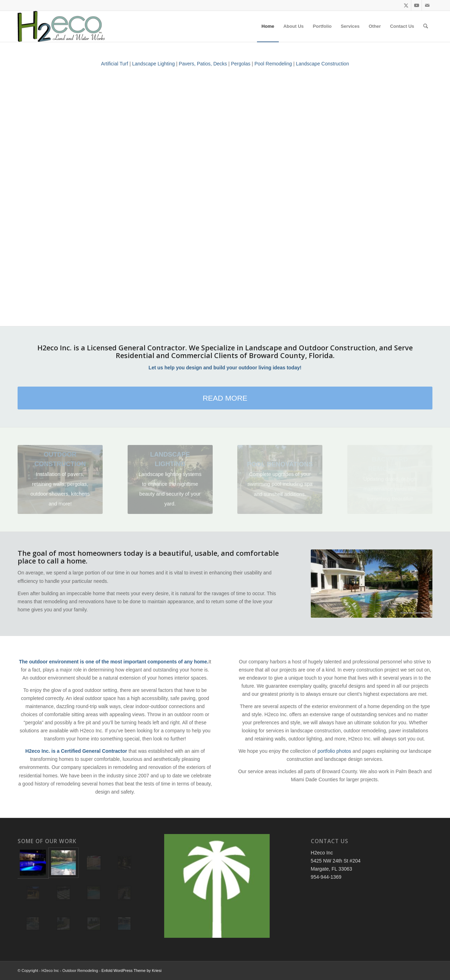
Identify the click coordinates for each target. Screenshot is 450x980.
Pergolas (241, 64)
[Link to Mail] (427, 5)
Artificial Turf (114, 64)
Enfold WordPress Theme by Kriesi (132, 971)
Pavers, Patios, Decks (203, 64)
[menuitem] (268, 26)
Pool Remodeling (273, 64)
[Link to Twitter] (406, 5)
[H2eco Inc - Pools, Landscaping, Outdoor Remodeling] (61, 26)
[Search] (426, 26)
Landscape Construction (323, 64)
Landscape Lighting (153, 64)
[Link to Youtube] (416, 5)
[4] (60, 479)
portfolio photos (334, 751)
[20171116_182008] (170, 479)
